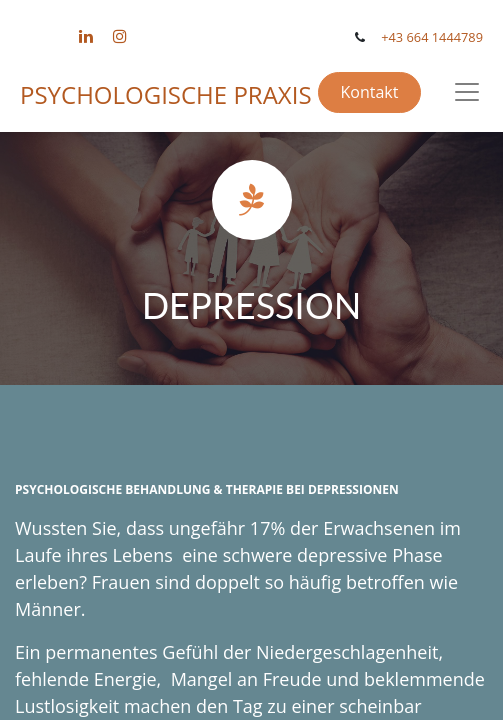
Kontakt (369, 92)
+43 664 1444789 (432, 37)
